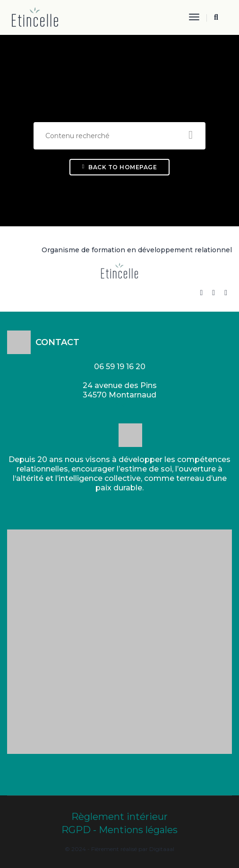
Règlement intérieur (119, 817)
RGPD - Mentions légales (119, 830)
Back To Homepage (119, 167)
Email (119, 404)
